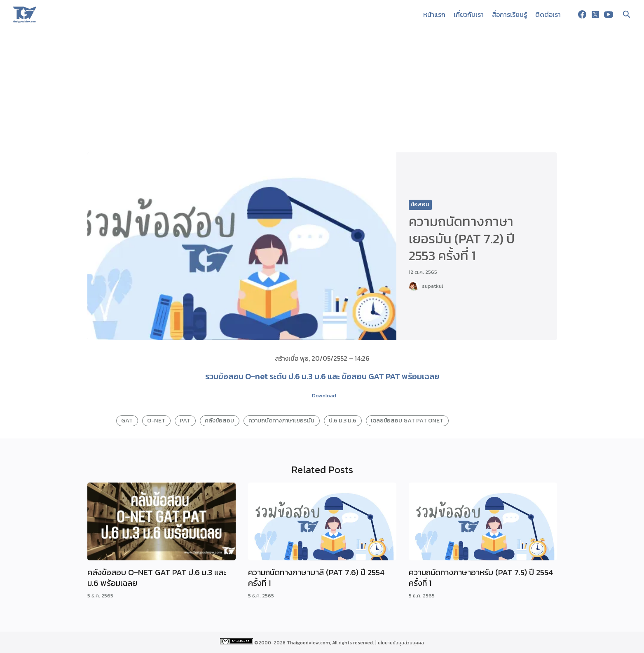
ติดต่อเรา (548, 14)
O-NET (156, 420)
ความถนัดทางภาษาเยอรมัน (281, 420)
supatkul (432, 286)
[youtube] (609, 14)
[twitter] (595, 14)
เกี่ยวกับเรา (469, 14)
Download (324, 395)
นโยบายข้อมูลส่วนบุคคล (401, 643)
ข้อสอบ (420, 204)
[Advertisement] (322, 91)
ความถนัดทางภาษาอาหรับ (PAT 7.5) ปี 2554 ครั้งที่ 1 (481, 578)
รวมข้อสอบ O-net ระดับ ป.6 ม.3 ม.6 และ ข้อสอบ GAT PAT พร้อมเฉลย (322, 376)
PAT (185, 420)
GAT (127, 420)
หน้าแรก (434, 14)
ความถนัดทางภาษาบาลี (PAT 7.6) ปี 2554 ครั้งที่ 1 (316, 578)
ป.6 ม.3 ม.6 (343, 420)
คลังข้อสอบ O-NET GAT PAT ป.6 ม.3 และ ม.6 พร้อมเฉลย (157, 578)
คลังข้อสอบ (219, 420)
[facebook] (582, 14)
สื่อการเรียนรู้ (509, 14)
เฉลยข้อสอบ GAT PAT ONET (407, 420)
